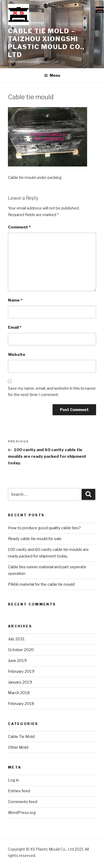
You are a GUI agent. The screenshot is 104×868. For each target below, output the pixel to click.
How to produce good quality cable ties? (44, 528)
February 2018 (21, 704)
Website (17, 355)
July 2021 (16, 639)
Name (15, 300)
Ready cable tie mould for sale (35, 539)
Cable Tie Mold (21, 737)
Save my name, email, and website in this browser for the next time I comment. (52, 392)
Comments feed (23, 802)
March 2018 (19, 693)
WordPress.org (22, 813)
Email (15, 327)
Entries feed (19, 791)
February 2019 (21, 671)
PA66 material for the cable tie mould (41, 584)
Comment (19, 227)
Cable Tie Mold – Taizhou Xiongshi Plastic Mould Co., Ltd (46, 43)
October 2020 (21, 650)
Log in (13, 780)
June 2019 (17, 661)
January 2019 (20, 682)
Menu (52, 75)
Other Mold (18, 747)
